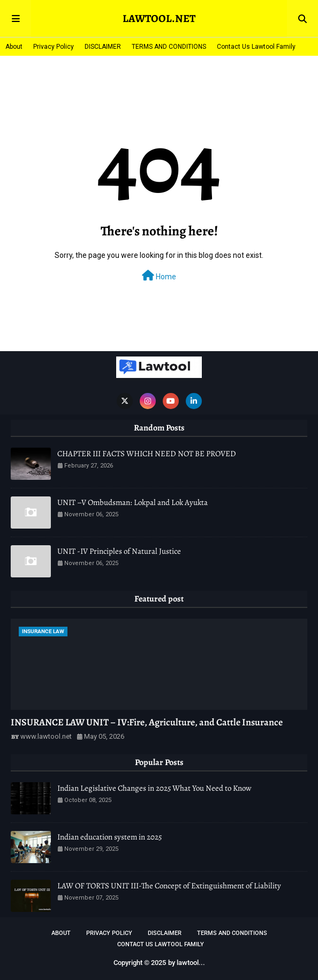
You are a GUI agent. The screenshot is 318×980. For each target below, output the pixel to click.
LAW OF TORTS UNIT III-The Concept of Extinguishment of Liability (169, 886)
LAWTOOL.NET (159, 18)
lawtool (188, 963)
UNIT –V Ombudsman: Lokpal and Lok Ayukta (132, 502)
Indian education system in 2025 (109, 837)
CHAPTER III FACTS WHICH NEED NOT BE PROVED (147, 454)
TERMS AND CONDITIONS (169, 47)
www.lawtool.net (46, 736)
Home (159, 276)
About (14, 47)
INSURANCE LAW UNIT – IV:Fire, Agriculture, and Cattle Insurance (147, 722)
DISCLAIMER (103, 47)
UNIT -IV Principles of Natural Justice (119, 551)
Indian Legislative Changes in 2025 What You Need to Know (154, 788)
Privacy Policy (54, 47)
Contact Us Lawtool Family (256, 47)
